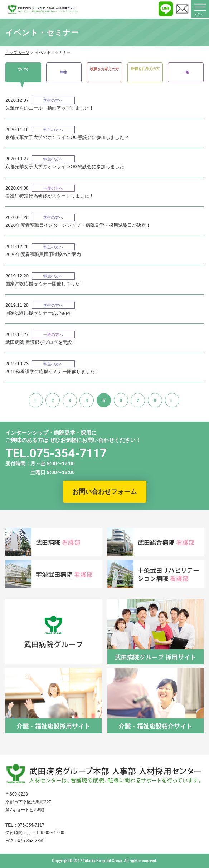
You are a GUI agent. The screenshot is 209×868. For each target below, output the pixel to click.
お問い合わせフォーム (104, 492)
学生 (64, 72)
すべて (23, 69)
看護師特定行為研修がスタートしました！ (50, 196)
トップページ (17, 52)
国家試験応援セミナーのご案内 (38, 313)
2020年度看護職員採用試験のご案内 (43, 254)
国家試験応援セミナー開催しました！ (45, 284)
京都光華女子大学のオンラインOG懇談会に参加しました (65, 167)
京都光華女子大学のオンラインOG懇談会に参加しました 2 (67, 137)
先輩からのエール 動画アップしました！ (50, 108)
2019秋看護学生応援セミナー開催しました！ (52, 372)
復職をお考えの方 (104, 69)
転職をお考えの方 (145, 69)
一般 (186, 72)
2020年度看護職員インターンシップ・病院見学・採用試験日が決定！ (78, 225)
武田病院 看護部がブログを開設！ (41, 342)
